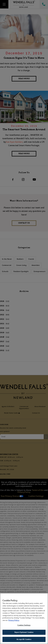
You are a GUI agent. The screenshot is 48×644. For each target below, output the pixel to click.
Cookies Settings (24, 626)
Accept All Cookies (24, 640)
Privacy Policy (14, 621)
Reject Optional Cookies (24, 633)
